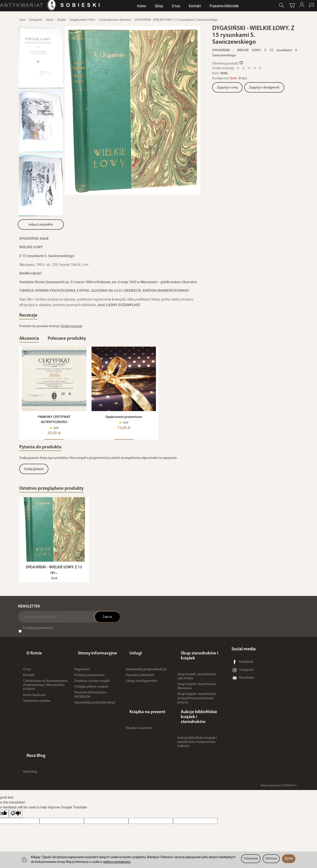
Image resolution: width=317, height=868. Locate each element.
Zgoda (289, 859)
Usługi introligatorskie (142, 691)
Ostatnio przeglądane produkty (67, 503)
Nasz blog (30, 760)
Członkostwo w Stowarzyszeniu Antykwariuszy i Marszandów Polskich (46, 695)
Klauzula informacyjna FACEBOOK (90, 705)
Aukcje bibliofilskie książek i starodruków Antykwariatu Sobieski (197, 739)
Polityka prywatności (38, 647)
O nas (176, 7)
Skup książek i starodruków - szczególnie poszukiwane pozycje (198, 708)
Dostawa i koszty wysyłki (92, 691)
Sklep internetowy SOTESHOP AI (278, 774)
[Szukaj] (272, 7)
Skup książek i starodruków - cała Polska (198, 686)
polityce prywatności (117, 862)
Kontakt (195, 7)
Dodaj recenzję (72, 330)
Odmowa (271, 859)
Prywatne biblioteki (224, 7)
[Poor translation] (16, 802)
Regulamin (82, 679)
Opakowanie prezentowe (124, 426)
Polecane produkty (87, 344)
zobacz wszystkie (41, 225)
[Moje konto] (293, 7)
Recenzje (33, 317)
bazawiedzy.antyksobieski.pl (95, 713)
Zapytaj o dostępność (264, 88)
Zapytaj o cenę (227, 88)
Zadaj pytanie (34, 482)
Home (142, 7)
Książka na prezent (139, 730)
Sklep (159, 7)
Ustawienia (251, 859)
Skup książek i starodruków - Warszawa (198, 696)
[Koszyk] (283, 7)
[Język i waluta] (304, 7)
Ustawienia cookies (37, 711)
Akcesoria (34, 344)
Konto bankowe (35, 705)
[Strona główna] (59, 7)
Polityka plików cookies (91, 697)
